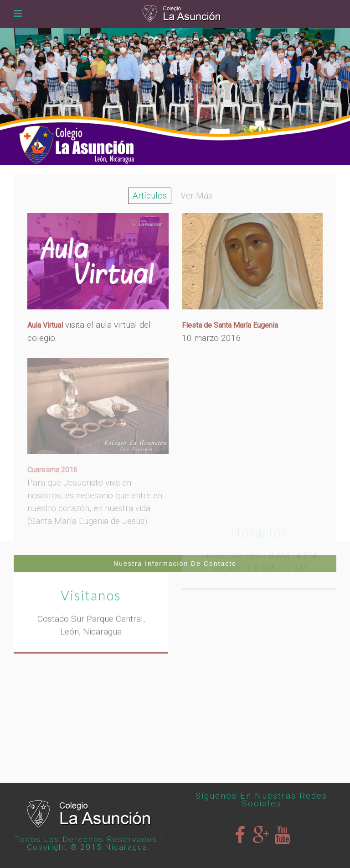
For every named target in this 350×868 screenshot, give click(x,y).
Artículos (150, 196)
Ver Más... (199, 196)
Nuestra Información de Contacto (175, 564)
